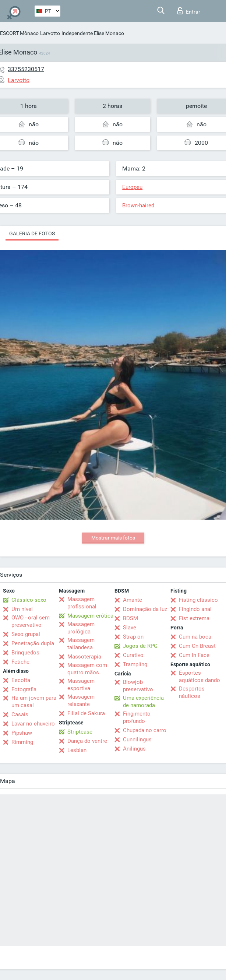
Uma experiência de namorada (143, 702)
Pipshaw (22, 733)
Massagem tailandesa (81, 644)
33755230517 (26, 69)
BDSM (130, 618)
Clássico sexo (29, 600)
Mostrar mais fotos (113, 538)
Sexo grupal (26, 634)
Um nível (22, 609)
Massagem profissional (82, 603)
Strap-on (133, 637)
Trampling (135, 664)
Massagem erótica (90, 616)
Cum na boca (195, 637)
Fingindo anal (195, 609)
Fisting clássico (198, 600)
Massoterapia (84, 657)
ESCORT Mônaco (19, 33)
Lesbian (77, 750)
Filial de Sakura (86, 713)
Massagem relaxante (81, 700)
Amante (133, 600)
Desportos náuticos (192, 692)
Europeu (132, 187)
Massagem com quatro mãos (87, 669)
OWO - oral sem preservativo (31, 621)
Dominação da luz (145, 609)
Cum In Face (194, 655)
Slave (130, 628)
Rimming (22, 742)
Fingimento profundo (137, 717)
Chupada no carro (145, 730)
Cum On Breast (197, 646)
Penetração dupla (33, 643)
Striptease (80, 732)
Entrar (189, 11)
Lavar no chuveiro (33, 724)
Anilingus (134, 749)
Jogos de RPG (140, 646)
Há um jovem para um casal (34, 702)
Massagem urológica (81, 628)
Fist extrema (194, 618)
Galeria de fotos (32, 233)
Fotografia (24, 689)
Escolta (21, 680)
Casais (20, 714)
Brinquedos (25, 653)
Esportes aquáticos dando (199, 677)
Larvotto (50, 33)
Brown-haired (138, 206)
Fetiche (20, 662)
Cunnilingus (137, 740)
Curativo (133, 655)
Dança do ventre (87, 741)
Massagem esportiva (81, 685)
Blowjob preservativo (138, 686)
